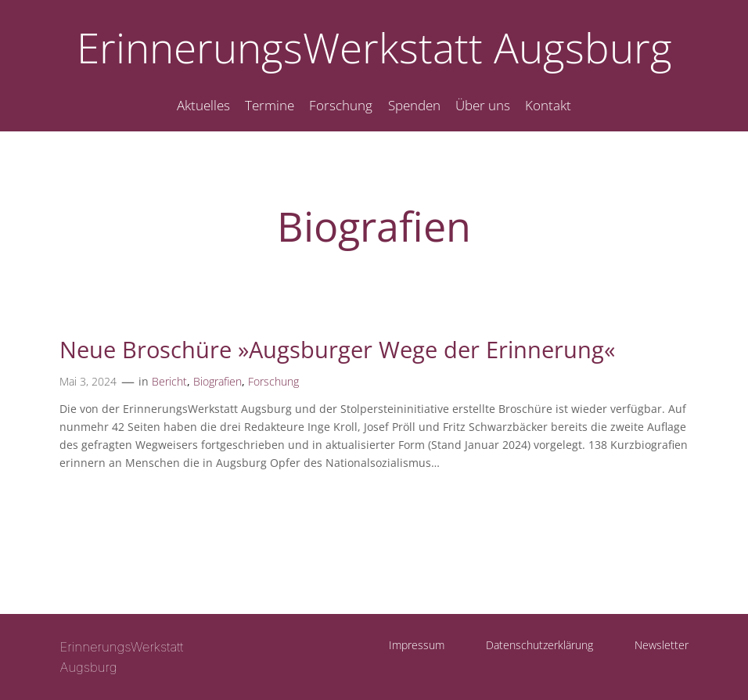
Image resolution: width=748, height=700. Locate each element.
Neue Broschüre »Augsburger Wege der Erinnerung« (337, 350)
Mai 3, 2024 (88, 381)
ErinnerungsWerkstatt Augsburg (374, 47)
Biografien (218, 381)
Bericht (169, 381)
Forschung (273, 381)
